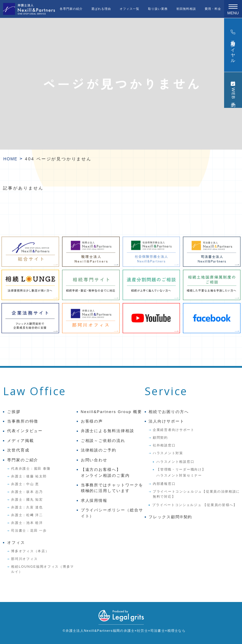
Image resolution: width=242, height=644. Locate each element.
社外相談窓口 (164, 445)
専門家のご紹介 (23, 460)
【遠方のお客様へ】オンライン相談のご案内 (105, 472)
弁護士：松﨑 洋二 (27, 515)
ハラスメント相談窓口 (175, 462)
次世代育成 (18, 450)
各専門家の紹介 (71, 9)
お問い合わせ (94, 460)
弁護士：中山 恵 (25, 484)
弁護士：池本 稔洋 (27, 523)
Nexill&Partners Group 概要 (111, 412)
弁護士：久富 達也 (27, 507)
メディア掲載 (21, 441)
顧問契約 (160, 437)
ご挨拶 (14, 412)
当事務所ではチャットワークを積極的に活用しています (112, 488)
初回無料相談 (186, 9)
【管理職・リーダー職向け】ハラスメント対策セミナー (181, 472)
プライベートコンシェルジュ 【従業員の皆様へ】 (195, 505)
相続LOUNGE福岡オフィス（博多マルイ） (43, 569)
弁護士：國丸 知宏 (27, 499)
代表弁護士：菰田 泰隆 (31, 468)
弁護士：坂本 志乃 (27, 492)
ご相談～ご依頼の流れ (103, 441)
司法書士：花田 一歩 (29, 530)
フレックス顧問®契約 (170, 517)
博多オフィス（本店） (30, 551)
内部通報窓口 (164, 484)
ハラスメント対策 (168, 453)
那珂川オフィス (24, 559)
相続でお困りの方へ (169, 412)
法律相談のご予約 (99, 450)
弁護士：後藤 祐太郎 (29, 476)
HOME (10, 159)
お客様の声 (92, 421)
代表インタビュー (25, 431)
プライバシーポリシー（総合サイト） (112, 513)
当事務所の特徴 (23, 421)
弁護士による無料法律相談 (108, 431)
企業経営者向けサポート (174, 430)
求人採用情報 (94, 501)
